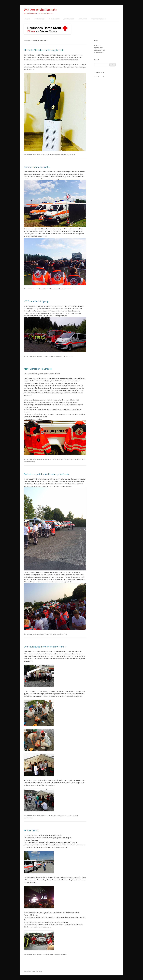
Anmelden (97, 45)
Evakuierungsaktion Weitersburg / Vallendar (47, 474)
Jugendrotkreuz (69, 19)
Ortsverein (32, 462)
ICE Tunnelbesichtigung (36, 301)
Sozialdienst (82, 19)
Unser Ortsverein (40, 19)
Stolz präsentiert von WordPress (33, 972)
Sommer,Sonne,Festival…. (37, 167)
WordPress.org (99, 52)
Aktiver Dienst (54, 19)
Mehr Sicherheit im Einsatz (38, 369)
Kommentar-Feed (100, 50)
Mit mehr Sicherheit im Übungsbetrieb (44, 50)
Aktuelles (27, 19)
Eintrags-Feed (98, 48)
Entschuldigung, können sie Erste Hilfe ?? (45, 647)
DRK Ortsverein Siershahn (41, 10)
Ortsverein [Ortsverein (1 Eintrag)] (105, 77)
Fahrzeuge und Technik (98, 19)
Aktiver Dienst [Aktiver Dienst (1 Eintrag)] (98, 77)
